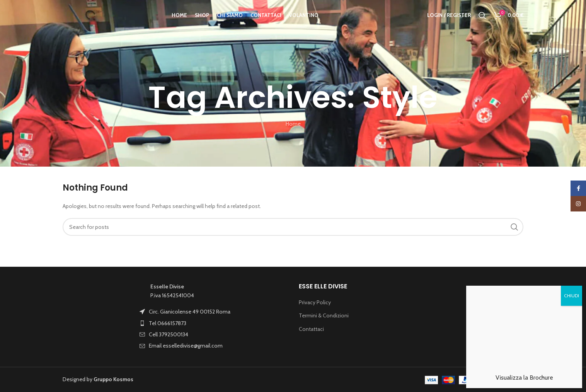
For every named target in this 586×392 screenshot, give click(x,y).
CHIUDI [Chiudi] (572, 261)
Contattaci (311, 329)
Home (293, 124)
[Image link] (97, 316)
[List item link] (196, 312)
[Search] (482, 20)
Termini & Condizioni (324, 315)
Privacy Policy (315, 302)
